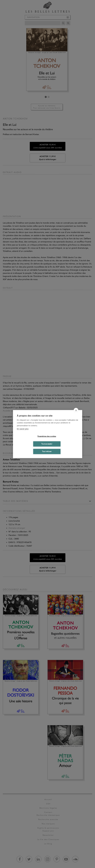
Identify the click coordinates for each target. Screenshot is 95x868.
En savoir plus (23, 429)
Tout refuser (47, 451)
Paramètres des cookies (47, 436)
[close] (76, 410)
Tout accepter (47, 444)
